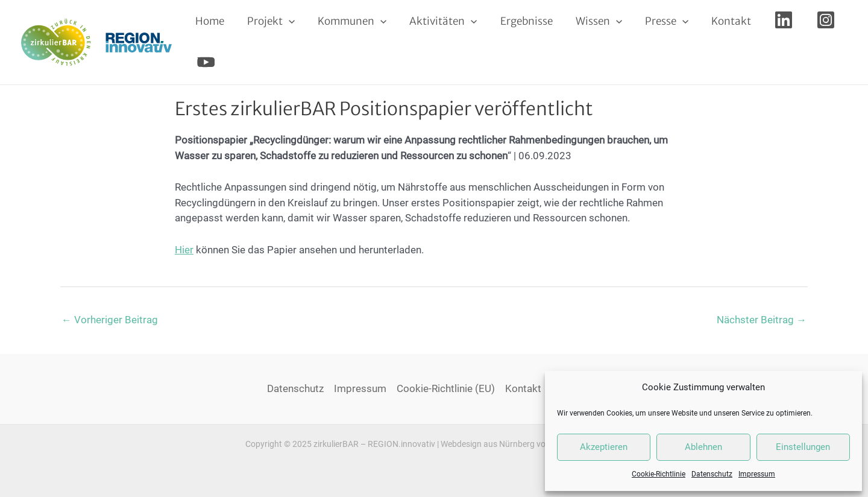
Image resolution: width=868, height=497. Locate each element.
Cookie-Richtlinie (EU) (446, 388)
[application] (285, 21)
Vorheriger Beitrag (110, 320)
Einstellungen (803, 447)
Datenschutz (712, 474)
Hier (184, 250)
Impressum (757, 474)
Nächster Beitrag (762, 320)
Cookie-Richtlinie (659, 474)
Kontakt (523, 388)
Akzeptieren (604, 447)
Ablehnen (703, 447)
